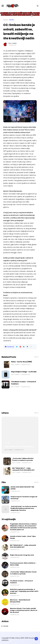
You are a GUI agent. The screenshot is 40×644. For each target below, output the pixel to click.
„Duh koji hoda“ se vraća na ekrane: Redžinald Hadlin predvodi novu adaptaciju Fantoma (24, 508)
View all (36, 357)
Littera (7, 443)
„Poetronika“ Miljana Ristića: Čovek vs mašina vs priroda (23, 459)
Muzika (12, 20)
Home (6, 20)
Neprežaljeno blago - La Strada (24, 372)
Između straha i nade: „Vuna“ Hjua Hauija (23, 537)
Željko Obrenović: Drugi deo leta (19, 447)
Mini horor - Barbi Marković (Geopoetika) (20, 601)
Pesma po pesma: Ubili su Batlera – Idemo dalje (23, 564)
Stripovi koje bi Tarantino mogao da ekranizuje (24, 498)
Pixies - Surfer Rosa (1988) (22, 362)
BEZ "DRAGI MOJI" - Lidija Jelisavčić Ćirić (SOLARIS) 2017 (23, 469)
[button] (31, 347)
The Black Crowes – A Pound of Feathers (24, 383)
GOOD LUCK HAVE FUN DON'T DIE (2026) (22, 488)
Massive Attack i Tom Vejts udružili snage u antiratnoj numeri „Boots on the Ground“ (24, 610)
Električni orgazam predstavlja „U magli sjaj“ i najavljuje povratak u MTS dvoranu (24, 591)
